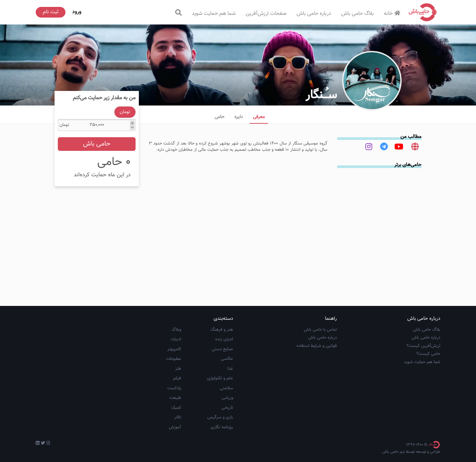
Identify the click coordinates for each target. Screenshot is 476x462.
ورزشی (227, 398)
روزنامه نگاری (222, 427)
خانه (393, 14)
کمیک (176, 408)
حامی (219, 117)
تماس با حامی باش (320, 330)
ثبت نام (51, 12)
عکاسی (227, 359)
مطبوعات (174, 359)
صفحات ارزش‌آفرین (266, 14)
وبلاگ (176, 330)
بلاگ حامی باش (357, 14)
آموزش (175, 427)
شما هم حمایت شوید (214, 14)
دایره (239, 117)
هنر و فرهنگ (222, 330)
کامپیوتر (174, 349)
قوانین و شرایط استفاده (317, 346)
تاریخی (227, 408)
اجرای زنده (224, 339)
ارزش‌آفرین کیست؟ (423, 346)
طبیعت (175, 398)
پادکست (174, 388)
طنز (178, 369)
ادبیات (176, 339)
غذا (230, 369)
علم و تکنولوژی (220, 378)
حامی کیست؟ (428, 354)
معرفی (259, 117)
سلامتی (226, 388)
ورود (77, 12)
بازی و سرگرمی (220, 417)
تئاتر (178, 417)
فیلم (177, 378)
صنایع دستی (222, 349)
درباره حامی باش (314, 14)
